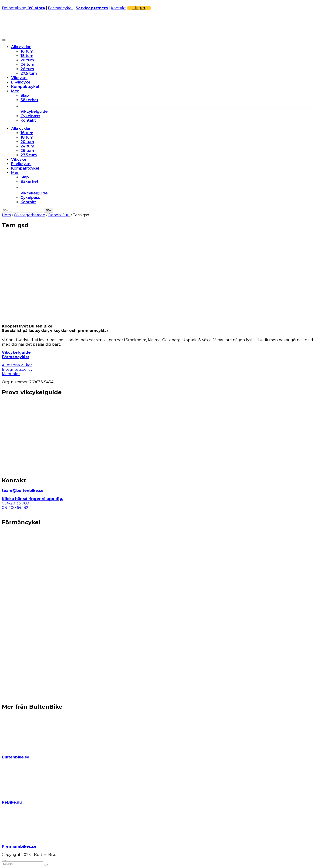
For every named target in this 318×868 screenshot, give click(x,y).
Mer (15, 91)
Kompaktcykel (25, 87)
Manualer (11, 374)
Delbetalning (23, 8)
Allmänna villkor (17, 365)
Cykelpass (30, 116)
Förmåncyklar (16, 357)
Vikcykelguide (16, 352)
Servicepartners (92, 8)
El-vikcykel (21, 82)
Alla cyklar (21, 47)
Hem (6, 215)
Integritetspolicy (17, 369)
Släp (25, 95)
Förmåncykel (60, 8)
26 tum (27, 69)
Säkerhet (29, 100)
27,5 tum (29, 73)
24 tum (27, 65)
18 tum (27, 56)
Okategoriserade (30, 215)
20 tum (27, 60)
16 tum (27, 51)
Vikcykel (19, 78)
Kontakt (118, 8)
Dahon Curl (59, 215)
